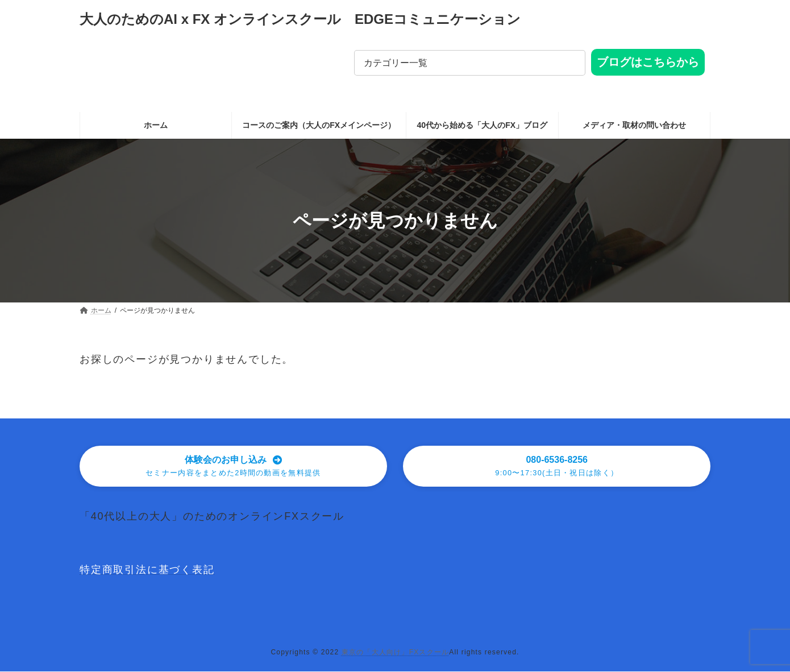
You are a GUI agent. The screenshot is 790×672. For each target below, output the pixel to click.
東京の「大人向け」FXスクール (395, 653)
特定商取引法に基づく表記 (147, 571)
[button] (233, 466)
